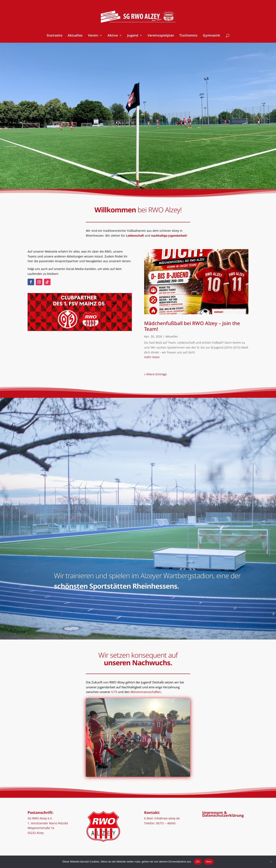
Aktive (113, 36)
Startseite (54, 36)
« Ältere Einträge (155, 374)
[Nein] (271, 862)
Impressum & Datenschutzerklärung (223, 814)
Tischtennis (188, 36)
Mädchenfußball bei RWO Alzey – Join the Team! (192, 326)
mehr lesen (152, 357)
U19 (114, 692)
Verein (93, 36)
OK (198, 862)
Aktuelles (75, 36)
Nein (209, 862)
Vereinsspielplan (161, 36)
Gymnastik (211, 36)
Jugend (133, 36)
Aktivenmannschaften (146, 692)
